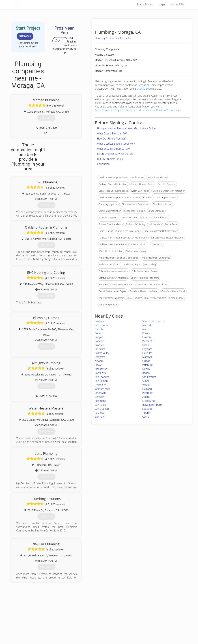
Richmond (100, 401)
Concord (100, 341)
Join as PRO (177, 5)
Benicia (146, 333)
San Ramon (101, 381)
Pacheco (99, 413)
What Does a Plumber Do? (112, 133)
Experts (84, 618)
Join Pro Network (89, 613)
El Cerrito (100, 349)
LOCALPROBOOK (34, 4)
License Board (145, 89)
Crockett (99, 345)
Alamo (146, 329)
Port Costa (101, 373)
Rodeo (146, 373)
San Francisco (102, 325)
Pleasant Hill (149, 341)
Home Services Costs (51, 613)
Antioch (99, 333)
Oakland (147, 389)
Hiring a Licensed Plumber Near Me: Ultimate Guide (126, 128)
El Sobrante (149, 401)
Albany (146, 397)
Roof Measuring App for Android (96, 630)
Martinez (147, 357)
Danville (99, 329)
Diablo (146, 345)
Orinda (146, 361)
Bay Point (100, 417)
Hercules (147, 353)
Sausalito (147, 409)
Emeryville (100, 393)
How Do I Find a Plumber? (112, 139)
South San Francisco (154, 321)
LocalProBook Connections (144, 626)
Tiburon (147, 413)
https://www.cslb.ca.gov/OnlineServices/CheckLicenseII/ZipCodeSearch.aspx (138, 110)
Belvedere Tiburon (153, 405)
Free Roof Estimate (50, 626)
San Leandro (102, 377)
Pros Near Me (47, 618)
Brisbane (100, 321)
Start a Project (145, 5)
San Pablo (100, 405)
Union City (101, 385)
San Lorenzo (149, 377)
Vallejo (146, 385)
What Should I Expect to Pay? (113, 149)
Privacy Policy (137, 618)
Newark (99, 361)
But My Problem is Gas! (110, 159)
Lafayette (100, 357)
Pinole (98, 365)
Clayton (147, 337)
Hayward (147, 349)
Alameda (147, 325)
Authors (135, 622)
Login (162, 5)
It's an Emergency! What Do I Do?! (116, 154)
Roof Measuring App (90, 622)
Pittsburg (148, 365)
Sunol (146, 381)
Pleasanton (101, 369)
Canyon (99, 337)
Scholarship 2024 (139, 613)
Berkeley (100, 397)
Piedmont (148, 393)
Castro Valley (102, 353)
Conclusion (103, 164)
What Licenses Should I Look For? (116, 144)
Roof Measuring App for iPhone (96, 626)
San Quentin (102, 409)
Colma (146, 417)
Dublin (146, 369)
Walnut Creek (102, 389)
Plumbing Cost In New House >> (113, 38)
